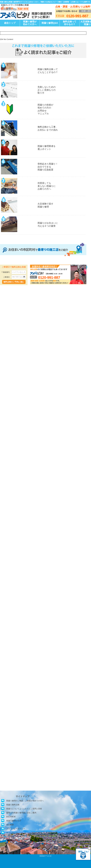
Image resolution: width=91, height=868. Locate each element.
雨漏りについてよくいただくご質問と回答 (24, 809)
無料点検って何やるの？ (70, 23)
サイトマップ (12, 833)
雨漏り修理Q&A (50, 23)
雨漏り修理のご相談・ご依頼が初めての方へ (25, 801)
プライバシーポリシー (16, 829)
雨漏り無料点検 (13, 805)
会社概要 (10, 825)
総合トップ (10, 23)
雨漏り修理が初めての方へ (30, 23)
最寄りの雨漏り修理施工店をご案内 (21, 813)
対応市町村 (11, 817)
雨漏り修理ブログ (14, 821)
